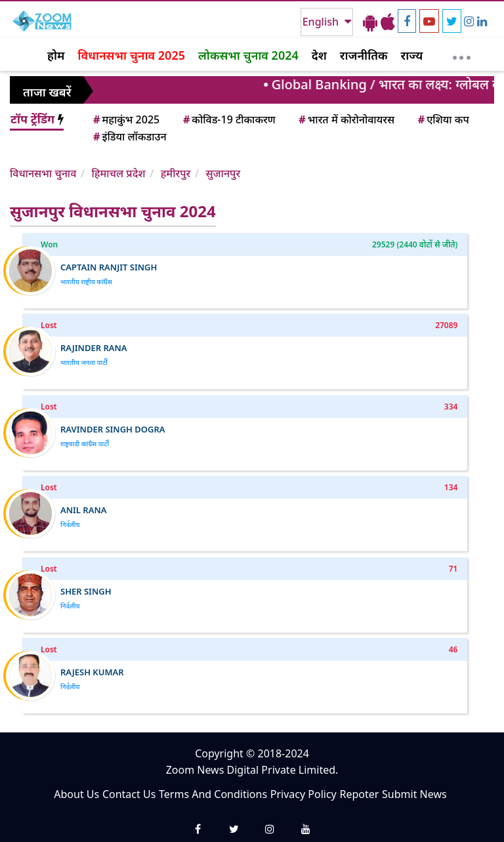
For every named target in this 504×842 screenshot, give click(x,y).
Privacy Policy (304, 794)
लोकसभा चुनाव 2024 (248, 55)
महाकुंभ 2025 (125, 119)
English (322, 22)
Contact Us (129, 794)
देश (319, 55)
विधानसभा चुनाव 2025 (131, 55)
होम (56, 55)
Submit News (414, 794)
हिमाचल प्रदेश (118, 173)
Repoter (359, 794)
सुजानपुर (223, 173)
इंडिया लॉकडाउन (129, 137)
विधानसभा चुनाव (43, 173)
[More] (462, 54)
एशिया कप (443, 119)
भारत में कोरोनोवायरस (346, 119)
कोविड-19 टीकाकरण (228, 119)
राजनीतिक (364, 55)
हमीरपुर (176, 173)
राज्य (412, 55)
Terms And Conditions (213, 794)
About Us (76, 794)
